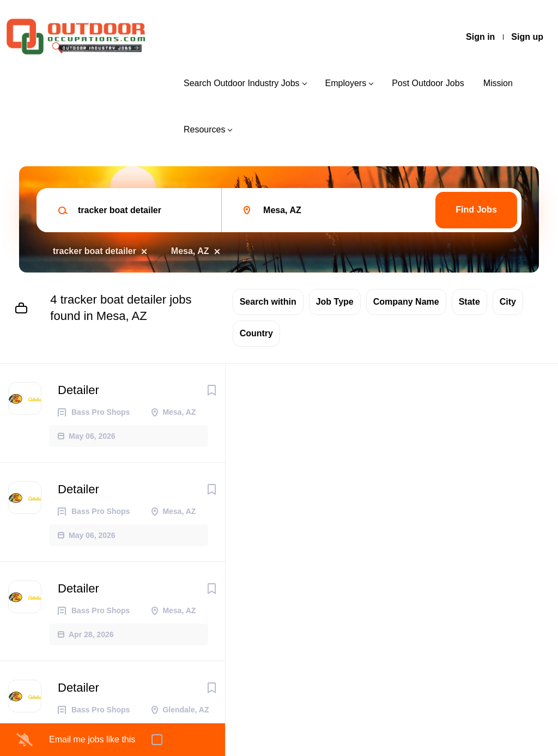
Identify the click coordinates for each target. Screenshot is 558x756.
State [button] (469, 302)
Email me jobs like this (92, 739)
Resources (204, 129)
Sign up (527, 37)
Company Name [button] (406, 302)
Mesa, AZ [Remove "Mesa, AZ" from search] (190, 251)
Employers (346, 83)
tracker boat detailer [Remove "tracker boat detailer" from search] (95, 251)
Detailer (78, 390)
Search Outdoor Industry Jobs (242, 83)
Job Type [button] (335, 302)
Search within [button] (268, 302)
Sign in (480, 37)
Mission (498, 83)
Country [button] (256, 333)
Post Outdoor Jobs (428, 83)
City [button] (508, 302)
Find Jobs (476, 210)
